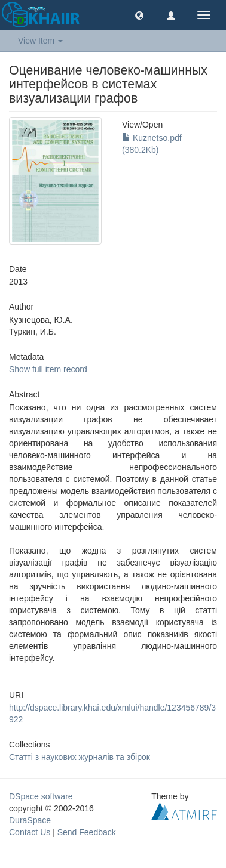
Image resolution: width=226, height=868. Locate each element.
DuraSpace (30, 820)
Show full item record (48, 369)
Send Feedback (87, 832)
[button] (139, 15)
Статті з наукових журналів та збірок (80, 757)
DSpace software (41, 796)
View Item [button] (40, 41)
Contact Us (30, 832)
